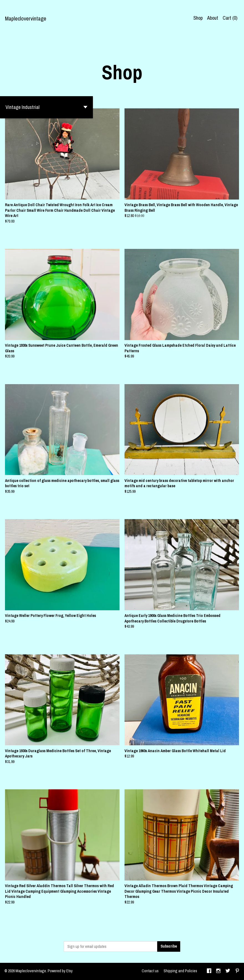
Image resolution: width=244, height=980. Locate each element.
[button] (46, 107)
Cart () (230, 18)
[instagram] (218, 971)
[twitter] (228, 971)
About (213, 18)
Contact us (150, 971)
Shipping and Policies (180, 971)
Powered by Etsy (60, 971)
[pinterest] (237, 971)
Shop (198, 18)
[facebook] (209, 971)
